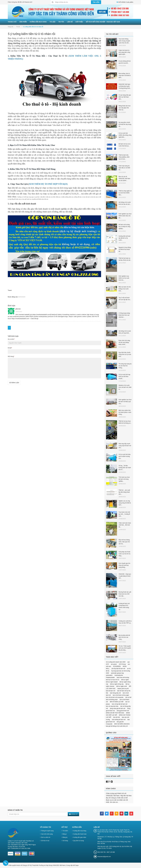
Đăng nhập (66, 834)
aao (129, 662)
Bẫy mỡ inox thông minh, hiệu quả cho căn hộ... (124, 542)
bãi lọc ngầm (125, 680)
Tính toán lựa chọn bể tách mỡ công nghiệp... (124, 479)
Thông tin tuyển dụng (47, 831)
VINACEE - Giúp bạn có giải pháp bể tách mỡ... (125, 576)
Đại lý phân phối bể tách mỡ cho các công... (124, 637)
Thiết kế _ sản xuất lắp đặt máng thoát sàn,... (124, 492)
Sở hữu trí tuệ (45, 841)
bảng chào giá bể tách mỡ (118, 708)
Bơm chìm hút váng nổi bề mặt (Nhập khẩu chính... (124, 342)
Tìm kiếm (65, 831)
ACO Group (122, 664)
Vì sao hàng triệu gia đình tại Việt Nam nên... (125, 97)
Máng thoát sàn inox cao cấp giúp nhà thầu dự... (125, 108)
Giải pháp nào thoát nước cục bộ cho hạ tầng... (125, 554)
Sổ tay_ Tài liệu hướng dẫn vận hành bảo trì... (125, 468)
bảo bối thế (116, 717)
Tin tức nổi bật (112, 34)
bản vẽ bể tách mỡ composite (115, 697)
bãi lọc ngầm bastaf (112, 682)
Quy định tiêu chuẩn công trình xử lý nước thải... (125, 354)
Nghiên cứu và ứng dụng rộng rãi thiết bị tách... (125, 503)
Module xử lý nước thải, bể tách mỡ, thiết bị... (125, 387)
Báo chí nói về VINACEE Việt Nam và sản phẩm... (124, 179)
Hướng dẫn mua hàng (80, 831)
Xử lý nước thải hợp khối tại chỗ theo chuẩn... (125, 377)
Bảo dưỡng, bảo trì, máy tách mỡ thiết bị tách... (125, 75)
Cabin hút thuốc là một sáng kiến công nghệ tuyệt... (124, 52)
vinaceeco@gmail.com (104, 857)
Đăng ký (65, 837)
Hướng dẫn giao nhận (80, 837)
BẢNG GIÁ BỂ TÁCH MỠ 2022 (115, 713)
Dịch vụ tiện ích (46, 837)
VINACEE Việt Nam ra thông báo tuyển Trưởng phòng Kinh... (125, 86)
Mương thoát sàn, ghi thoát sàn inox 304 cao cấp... (125, 594)
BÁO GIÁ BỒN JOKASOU (122, 724)
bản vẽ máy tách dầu (112, 706)
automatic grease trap (117, 673)
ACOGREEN (117, 666)
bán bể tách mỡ (111, 691)
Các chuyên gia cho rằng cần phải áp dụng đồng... (124, 565)
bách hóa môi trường (123, 677)
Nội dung (11, 356)
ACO (107, 664)
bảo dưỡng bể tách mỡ (119, 720)
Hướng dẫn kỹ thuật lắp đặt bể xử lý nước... (125, 238)
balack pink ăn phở (123, 689)
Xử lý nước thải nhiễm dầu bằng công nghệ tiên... (125, 135)
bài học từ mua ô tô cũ (113, 680)
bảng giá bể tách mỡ (123, 711)
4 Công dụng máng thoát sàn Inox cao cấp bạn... (124, 315)
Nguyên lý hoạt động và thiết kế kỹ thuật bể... (125, 249)
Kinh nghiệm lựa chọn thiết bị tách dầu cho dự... (125, 216)
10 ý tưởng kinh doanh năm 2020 (116, 662)
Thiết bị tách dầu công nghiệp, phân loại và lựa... (124, 157)
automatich (109, 675)
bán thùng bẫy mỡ (115, 693)
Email (10, 348)
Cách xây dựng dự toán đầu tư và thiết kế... (124, 168)
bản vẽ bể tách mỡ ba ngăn (121, 695)
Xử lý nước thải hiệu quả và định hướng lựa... (125, 456)
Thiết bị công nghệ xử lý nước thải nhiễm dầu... (125, 193)
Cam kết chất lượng (47, 834)
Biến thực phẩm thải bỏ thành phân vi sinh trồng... (125, 412)
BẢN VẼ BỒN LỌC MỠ (117, 702)
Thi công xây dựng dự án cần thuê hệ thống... (125, 366)
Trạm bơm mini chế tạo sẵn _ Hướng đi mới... (124, 514)
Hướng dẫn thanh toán (80, 834)
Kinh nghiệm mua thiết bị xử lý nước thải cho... (124, 278)
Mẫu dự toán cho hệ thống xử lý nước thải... (125, 289)
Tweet (10, 290)
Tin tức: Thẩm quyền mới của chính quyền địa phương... (125, 648)
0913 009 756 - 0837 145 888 (106, 852)
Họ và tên (11, 339)
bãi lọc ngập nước (122, 686)
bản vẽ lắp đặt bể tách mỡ (120, 704)
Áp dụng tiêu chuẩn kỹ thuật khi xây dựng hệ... (125, 124)
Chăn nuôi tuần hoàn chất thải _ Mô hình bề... (125, 525)
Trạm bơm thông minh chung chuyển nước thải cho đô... (124, 41)
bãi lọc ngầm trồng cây (117, 684)
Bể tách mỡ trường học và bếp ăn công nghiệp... (124, 227)
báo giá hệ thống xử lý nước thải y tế (117, 726)
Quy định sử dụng (79, 841)
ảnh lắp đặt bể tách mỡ (118, 669)
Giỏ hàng (65, 841)
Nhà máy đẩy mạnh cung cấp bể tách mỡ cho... (125, 446)
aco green (114, 664)
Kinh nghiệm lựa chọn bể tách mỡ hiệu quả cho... (125, 402)
